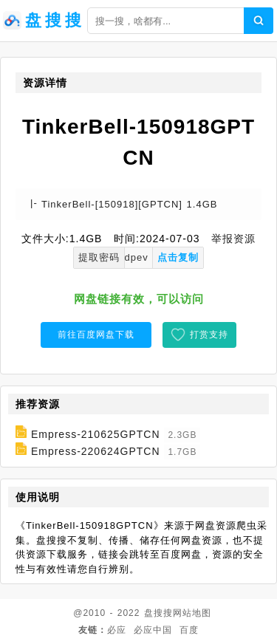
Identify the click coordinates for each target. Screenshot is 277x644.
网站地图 (192, 613)
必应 (117, 630)
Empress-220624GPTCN (96, 451)
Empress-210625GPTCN (96, 434)
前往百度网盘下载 (96, 335)
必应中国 (153, 630)
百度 (189, 630)
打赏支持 (209, 335)
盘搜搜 (158, 613)
